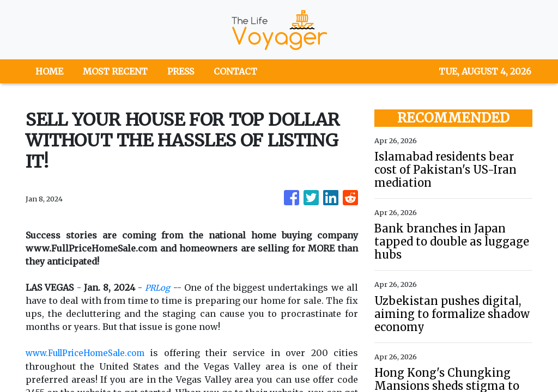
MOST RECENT (115, 71)
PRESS (181, 71)
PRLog (158, 287)
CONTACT (235, 71)
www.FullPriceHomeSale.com (91, 353)
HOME (49, 71)
